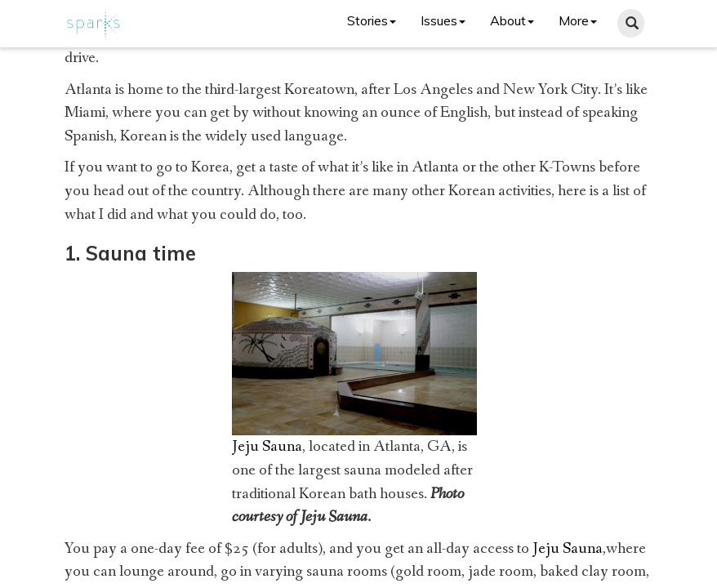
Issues (443, 20)
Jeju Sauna (267, 447)
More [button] (578, 20)
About (512, 20)
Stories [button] (372, 20)
